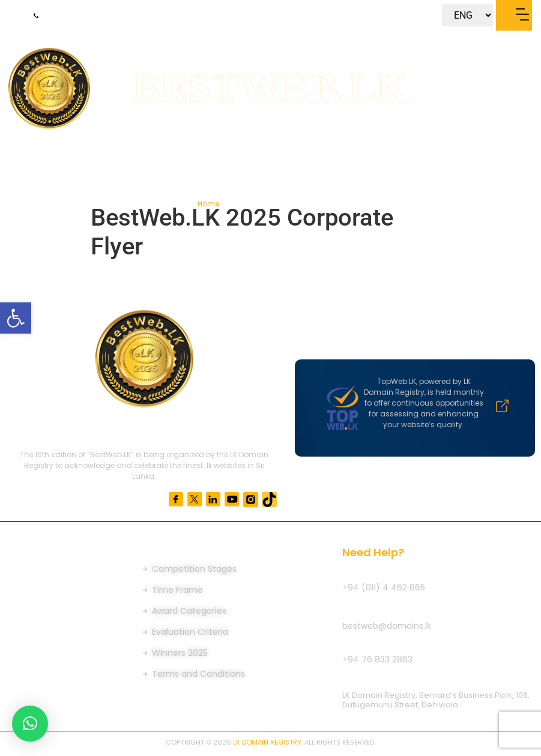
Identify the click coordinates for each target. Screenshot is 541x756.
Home (209, 204)
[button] (16, 318)
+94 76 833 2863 (377, 659)
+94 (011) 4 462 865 (384, 587)
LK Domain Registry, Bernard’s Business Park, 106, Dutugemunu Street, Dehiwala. (436, 700)
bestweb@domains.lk (387, 626)
